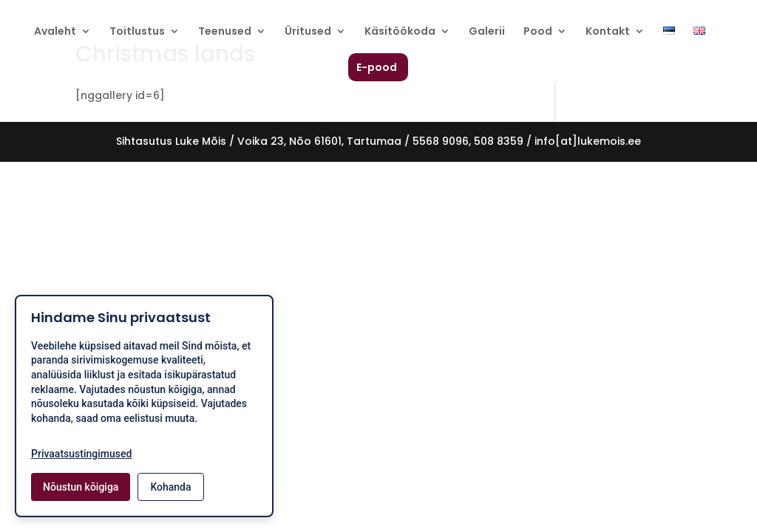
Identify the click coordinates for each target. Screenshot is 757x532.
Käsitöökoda (400, 32)
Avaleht (55, 32)
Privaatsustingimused (81, 454)
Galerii (487, 32)
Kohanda (170, 487)
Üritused (308, 32)
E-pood (377, 68)
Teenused (225, 32)
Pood (538, 32)
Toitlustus (137, 32)
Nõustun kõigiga (81, 487)
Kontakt (608, 32)
